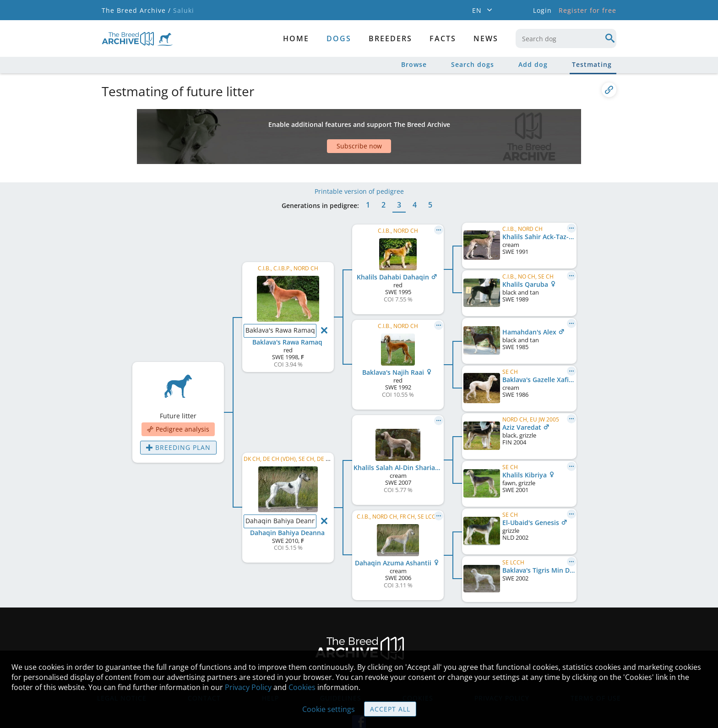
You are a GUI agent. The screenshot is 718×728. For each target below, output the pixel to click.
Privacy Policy (248, 687)
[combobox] (566, 38)
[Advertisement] (324, 125)
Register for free (587, 10)
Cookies (302, 687)
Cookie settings (329, 709)
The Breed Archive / (136, 10)
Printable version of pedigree (359, 164)
